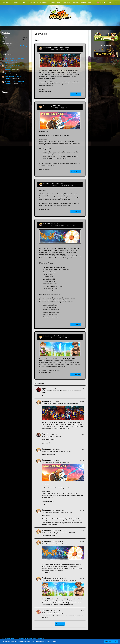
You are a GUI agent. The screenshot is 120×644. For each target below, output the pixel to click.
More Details (109, 642)
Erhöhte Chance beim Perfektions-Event (55, 336)
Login (109, 3)
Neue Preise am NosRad (50, 224)
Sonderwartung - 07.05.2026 (13, 77)
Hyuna (7, 62)
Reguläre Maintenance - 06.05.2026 (65, 533)
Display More (60, 624)
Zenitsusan (8, 69)
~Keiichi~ (46, 611)
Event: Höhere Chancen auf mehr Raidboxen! (56, 48)
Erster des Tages (59, 613)
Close (116, 642)
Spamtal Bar (8, 72)
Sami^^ (7, 74)
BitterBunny (24, 46)
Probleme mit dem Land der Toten (15, 82)
